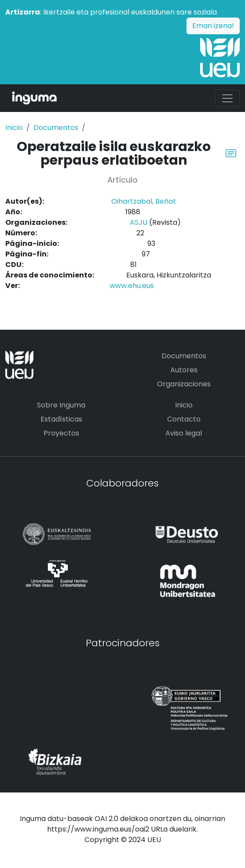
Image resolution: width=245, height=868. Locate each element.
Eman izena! (213, 26)
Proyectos (61, 433)
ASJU (139, 222)
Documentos (56, 128)
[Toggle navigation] (227, 98)
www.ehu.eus (132, 286)
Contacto (184, 419)
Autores (184, 370)
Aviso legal (184, 433)
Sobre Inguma (61, 405)
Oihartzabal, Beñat (144, 201)
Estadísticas (61, 419)
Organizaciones (184, 384)
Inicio (14, 128)
